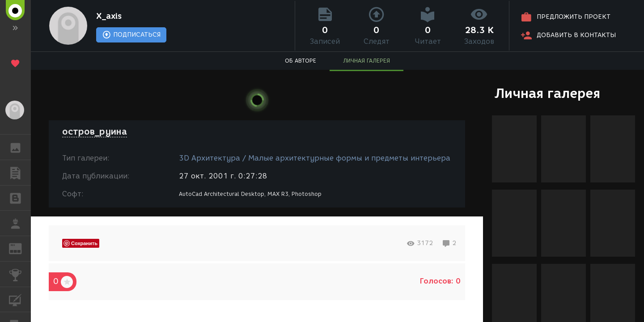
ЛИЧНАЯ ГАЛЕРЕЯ (366, 61)
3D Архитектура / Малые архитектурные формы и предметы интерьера (315, 158)
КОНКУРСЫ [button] (20, 274)
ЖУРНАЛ (20, 248)
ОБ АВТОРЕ (301, 61)
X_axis (109, 16)
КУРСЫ (20, 299)
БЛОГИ (20, 197)
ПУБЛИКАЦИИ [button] (20, 173)
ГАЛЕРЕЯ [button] (20, 147)
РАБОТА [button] (20, 223)
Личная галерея (547, 93)
